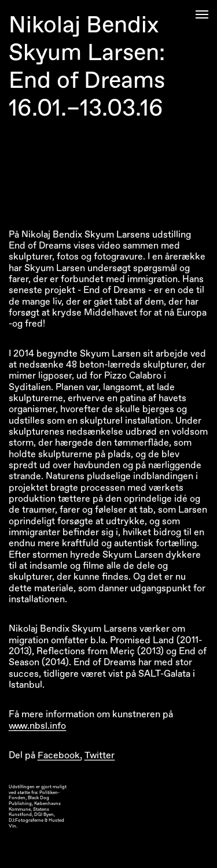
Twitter (100, 755)
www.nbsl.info (37, 726)
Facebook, (60, 755)
